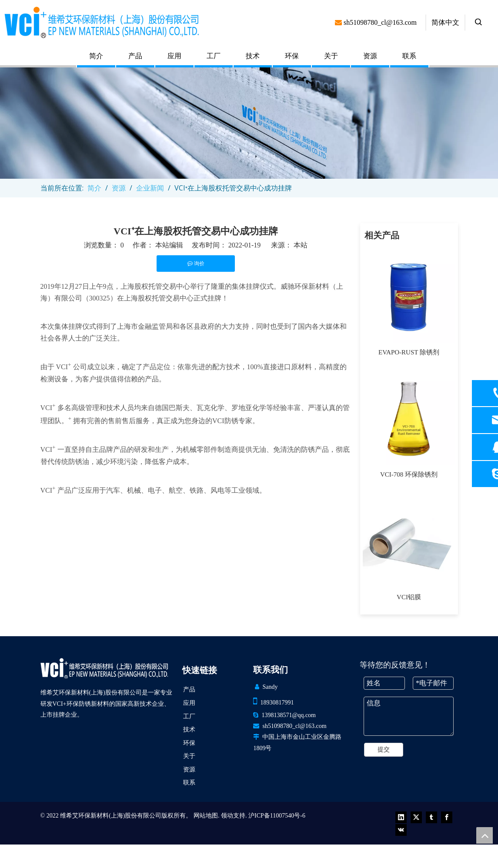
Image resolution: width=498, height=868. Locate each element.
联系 (409, 56)
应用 (174, 56)
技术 (253, 56)
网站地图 (206, 816)
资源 (370, 56)
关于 (331, 56)
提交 (384, 749)
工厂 (214, 56)
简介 (96, 56)
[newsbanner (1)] (249, 123)
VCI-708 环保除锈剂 (409, 474)
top (485, 835)
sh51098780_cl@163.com (294, 726)
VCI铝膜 (409, 597)
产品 (135, 56)
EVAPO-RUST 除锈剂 (409, 352)
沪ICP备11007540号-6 (277, 816)
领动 (227, 816)
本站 (301, 245)
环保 (292, 56)
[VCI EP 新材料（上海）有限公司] (104, 668)
